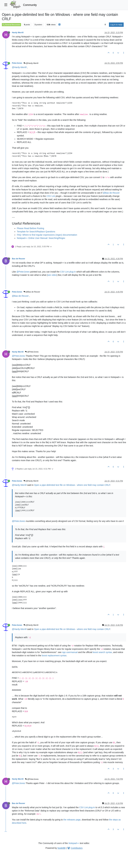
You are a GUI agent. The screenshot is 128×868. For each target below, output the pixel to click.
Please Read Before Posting (30, 228)
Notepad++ (74, 843)
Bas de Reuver (18, 259)
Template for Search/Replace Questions (36, 232)
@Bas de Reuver (32, 292)
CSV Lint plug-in (68, 272)
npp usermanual (70, 652)
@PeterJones (23, 272)
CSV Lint (51, 196)
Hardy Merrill (18, 33)
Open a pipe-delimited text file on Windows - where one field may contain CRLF (72, 485)
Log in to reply (116, 25)
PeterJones (17, 63)
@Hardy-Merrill (19, 67)
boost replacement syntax (54, 655)
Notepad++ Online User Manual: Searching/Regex (41, 238)
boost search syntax (102, 652)
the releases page (72, 820)
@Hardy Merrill (31, 63)
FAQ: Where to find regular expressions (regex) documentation (47, 235)
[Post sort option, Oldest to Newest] (105, 25)
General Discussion (11, 25)
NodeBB (62, 848)
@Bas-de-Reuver (111, 193)
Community (30, 5)
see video (52, 275)
